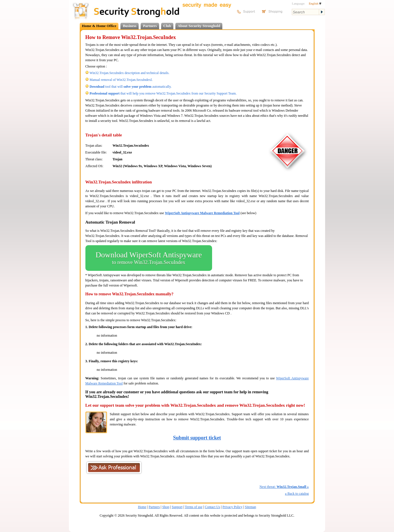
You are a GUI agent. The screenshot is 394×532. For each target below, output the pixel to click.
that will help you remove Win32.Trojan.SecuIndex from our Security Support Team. (163, 93)
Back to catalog (297, 494)
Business (130, 26)
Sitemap (250, 507)
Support (177, 507)
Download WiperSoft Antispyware (149, 258)
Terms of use (194, 507)
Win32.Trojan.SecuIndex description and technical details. (129, 73)
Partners (150, 26)
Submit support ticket (197, 438)
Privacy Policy (233, 507)
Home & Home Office (99, 26)
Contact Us (212, 507)
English (315, 3)
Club (167, 26)
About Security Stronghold (199, 26)
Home (142, 507)
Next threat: (284, 487)
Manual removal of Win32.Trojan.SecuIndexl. (121, 80)
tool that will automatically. (131, 87)
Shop (166, 507)
